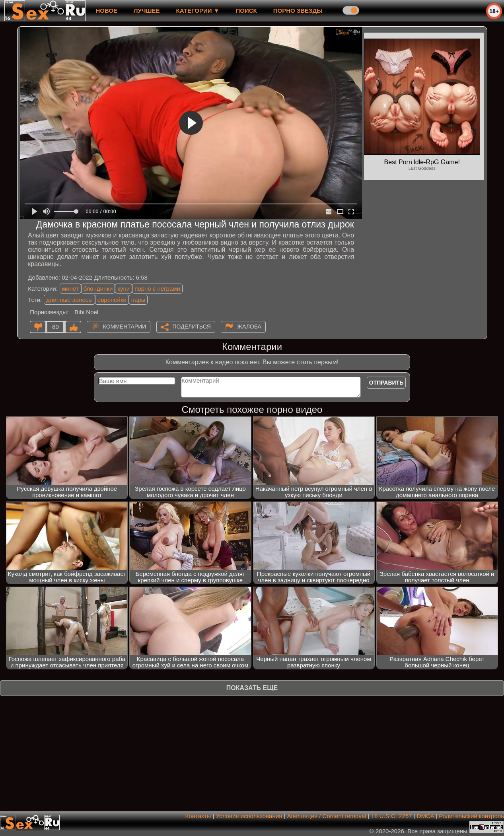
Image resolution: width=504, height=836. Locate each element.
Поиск (246, 11)
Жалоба (249, 327)
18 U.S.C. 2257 (392, 816)
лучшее (147, 11)
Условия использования (249, 816)
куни (124, 289)
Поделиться (192, 327)
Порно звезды (298, 11)
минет (70, 289)
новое (106, 11)
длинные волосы (69, 300)
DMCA (425, 816)
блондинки (98, 289)
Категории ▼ (198, 11)
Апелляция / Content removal (326, 816)
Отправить (386, 383)
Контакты (198, 816)
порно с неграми (157, 289)
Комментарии (125, 327)
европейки (112, 300)
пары (138, 300)
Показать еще (252, 688)
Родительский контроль (471, 816)
